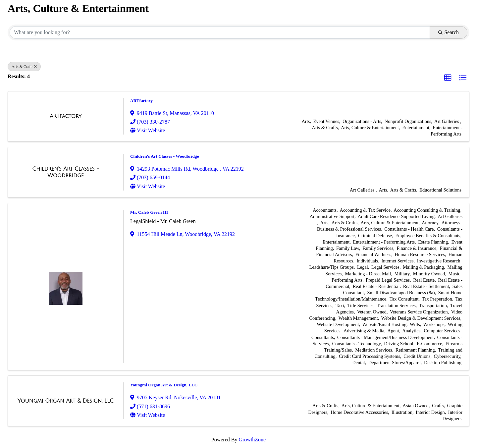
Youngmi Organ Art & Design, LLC (164, 385)
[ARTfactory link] (66, 116)
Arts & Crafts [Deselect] (24, 67)
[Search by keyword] (220, 32)
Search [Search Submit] (449, 32)
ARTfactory (141, 101)
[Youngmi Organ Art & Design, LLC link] (66, 401)
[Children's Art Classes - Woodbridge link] (66, 172)
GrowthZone (252, 440)
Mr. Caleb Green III (149, 212)
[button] (448, 78)
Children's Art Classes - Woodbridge (164, 156)
